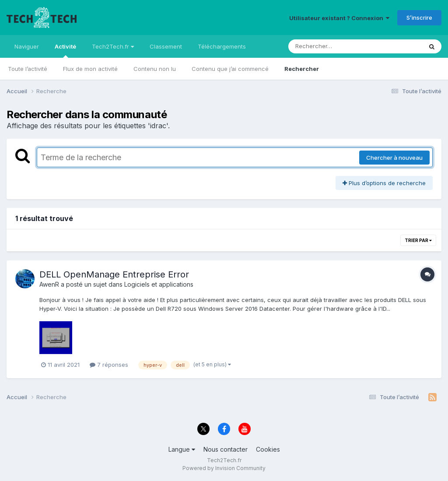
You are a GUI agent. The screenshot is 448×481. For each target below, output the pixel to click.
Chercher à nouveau (394, 158)
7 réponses (109, 365)
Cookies (268, 449)
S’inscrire (419, 18)
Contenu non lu (155, 69)
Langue (182, 449)
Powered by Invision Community (224, 468)
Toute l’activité (28, 69)
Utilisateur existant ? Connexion (339, 18)
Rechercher (302, 69)
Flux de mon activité (90, 69)
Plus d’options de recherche (384, 183)
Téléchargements (222, 46)
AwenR (49, 284)
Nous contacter (226, 449)
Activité (65, 50)
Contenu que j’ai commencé (230, 69)
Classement (166, 46)
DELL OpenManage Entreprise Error (114, 274)
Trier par (418, 240)
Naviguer (27, 46)
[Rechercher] (330, 46)
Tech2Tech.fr (113, 46)
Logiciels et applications (159, 284)
